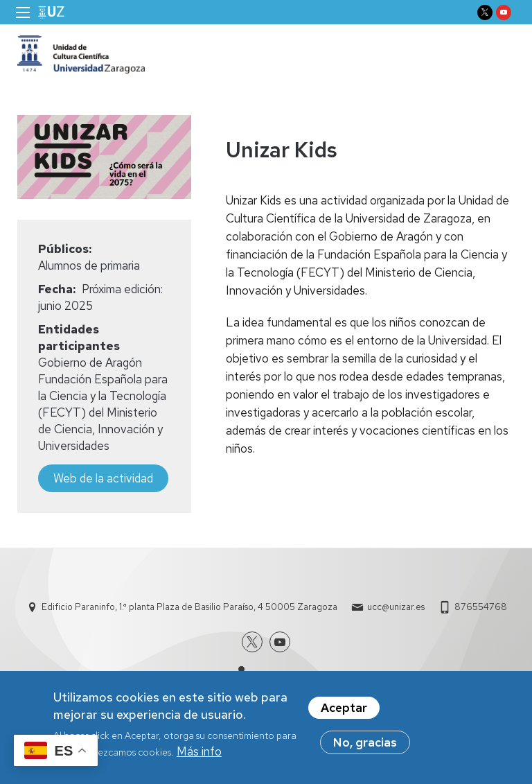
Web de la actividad (103, 478)
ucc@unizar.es (396, 607)
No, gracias (365, 744)
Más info (199, 753)
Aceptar (344, 709)
